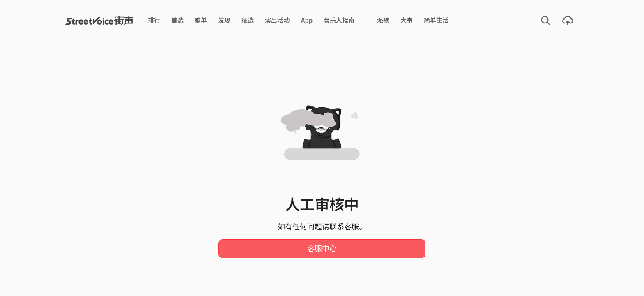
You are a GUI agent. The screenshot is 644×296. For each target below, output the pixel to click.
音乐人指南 (339, 20)
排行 (154, 20)
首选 (177, 20)
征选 (248, 20)
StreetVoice (99, 21)
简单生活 (436, 20)
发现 (224, 20)
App (307, 20)
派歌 (383, 20)
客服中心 (322, 249)
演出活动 (277, 20)
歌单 (201, 20)
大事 (407, 20)
